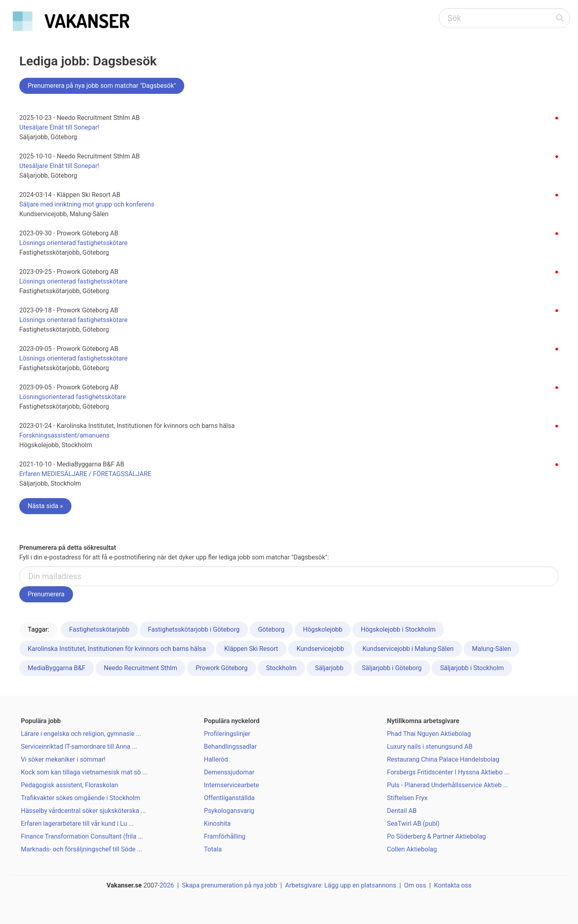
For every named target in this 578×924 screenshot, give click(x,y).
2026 (167, 885)
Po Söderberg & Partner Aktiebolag (437, 836)
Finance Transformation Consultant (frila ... (82, 836)
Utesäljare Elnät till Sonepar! (59, 127)
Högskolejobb (323, 629)
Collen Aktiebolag (412, 849)
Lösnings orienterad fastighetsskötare (73, 243)
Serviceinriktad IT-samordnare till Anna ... (79, 747)
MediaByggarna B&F (57, 668)
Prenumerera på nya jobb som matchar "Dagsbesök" (102, 86)
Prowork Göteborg (221, 668)
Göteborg (271, 629)
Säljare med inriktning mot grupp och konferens (87, 204)
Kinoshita (217, 824)
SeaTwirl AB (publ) (413, 824)
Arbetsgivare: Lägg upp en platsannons (341, 885)
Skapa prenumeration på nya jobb (229, 885)
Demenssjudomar (229, 772)
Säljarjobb (329, 668)
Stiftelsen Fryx (407, 798)
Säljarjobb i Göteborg (392, 668)
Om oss (415, 885)
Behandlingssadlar (230, 747)
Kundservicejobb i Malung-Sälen (408, 649)
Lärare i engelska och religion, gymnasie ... (81, 734)
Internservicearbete (231, 785)
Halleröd (216, 759)
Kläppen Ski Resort (251, 649)
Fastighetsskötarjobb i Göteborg (194, 629)
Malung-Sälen (492, 649)
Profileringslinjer (227, 734)
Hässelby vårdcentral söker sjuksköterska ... (83, 811)
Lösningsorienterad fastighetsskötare (73, 397)
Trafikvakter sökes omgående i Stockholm (80, 798)
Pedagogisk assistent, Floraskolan (69, 785)
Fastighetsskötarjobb (99, 629)
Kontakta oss (453, 885)
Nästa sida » (45, 506)
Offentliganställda (229, 798)
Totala (213, 849)
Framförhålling (225, 836)
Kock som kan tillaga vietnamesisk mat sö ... (84, 772)
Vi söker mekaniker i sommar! (63, 759)
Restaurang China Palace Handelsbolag (443, 759)
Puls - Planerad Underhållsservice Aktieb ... (448, 785)
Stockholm (281, 668)
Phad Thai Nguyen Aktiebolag (429, 734)
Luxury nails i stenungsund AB (430, 747)
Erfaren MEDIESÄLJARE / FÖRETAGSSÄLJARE (85, 474)
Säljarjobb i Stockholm (472, 668)
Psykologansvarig (229, 811)
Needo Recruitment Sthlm (141, 668)
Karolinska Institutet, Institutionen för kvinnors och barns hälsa (117, 649)
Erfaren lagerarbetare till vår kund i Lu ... (77, 824)
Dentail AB (402, 811)
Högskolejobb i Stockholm (398, 629)
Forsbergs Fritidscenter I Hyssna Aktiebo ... (448, 772)
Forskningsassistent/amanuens (64, 435)
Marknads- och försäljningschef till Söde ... (81, 849)
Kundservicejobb (320, 649)
